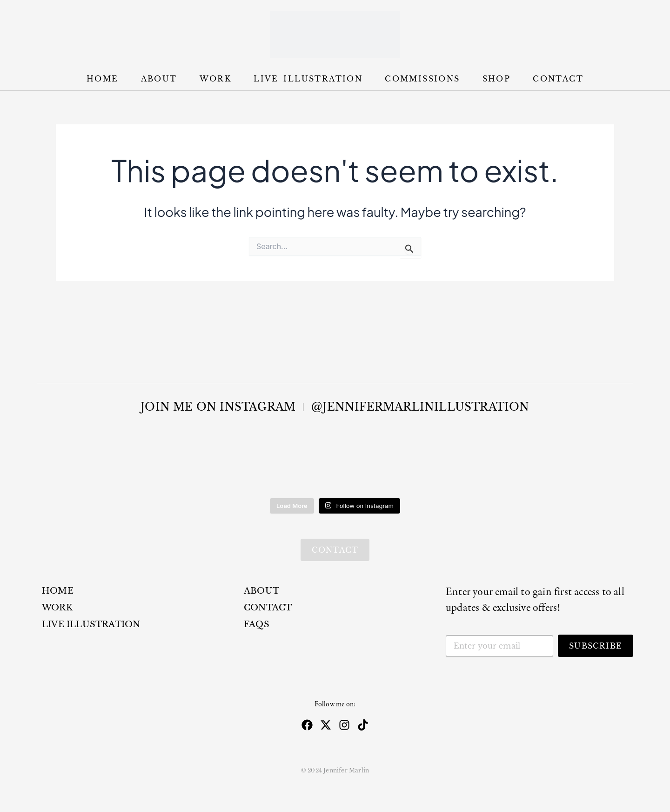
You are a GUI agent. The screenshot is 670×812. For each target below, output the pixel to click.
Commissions (422, 79)
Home (103, 79)
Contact (558, 79)
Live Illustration (308, 79)
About (159, 79)
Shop (497, 79)
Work (216, 79)
